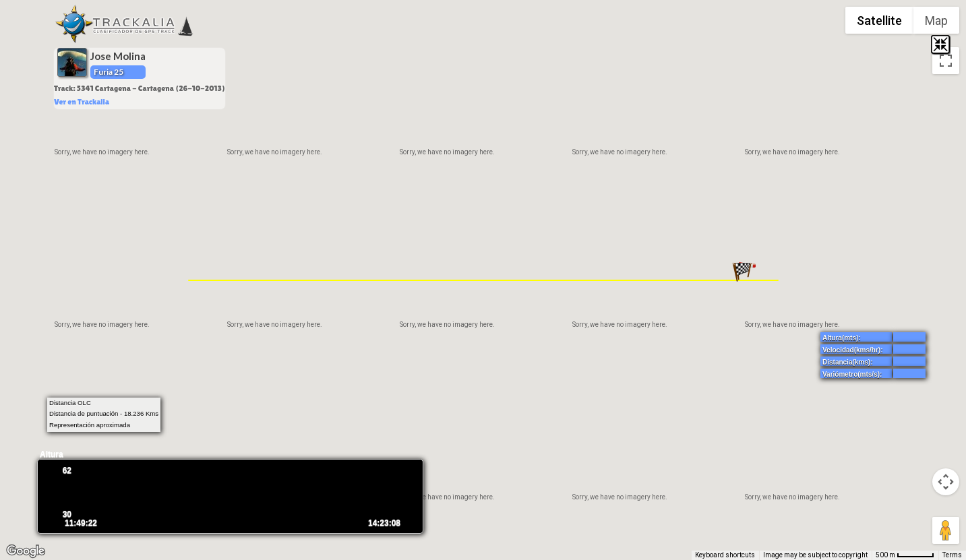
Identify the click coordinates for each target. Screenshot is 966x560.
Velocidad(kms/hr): (852, 350)
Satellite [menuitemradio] (879, 21)
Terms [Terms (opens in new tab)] (952, 555)
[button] (742, 272)
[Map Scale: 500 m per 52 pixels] (905, 555)
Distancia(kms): (847, 362)
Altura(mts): (842, 338)
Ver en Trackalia (82, 102)
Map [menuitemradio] (936, 21)
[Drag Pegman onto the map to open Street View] (946, 530)
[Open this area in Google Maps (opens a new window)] (26, 551)
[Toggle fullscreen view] (946, 61)
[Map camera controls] (946, 482)
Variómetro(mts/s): (852, 374)
